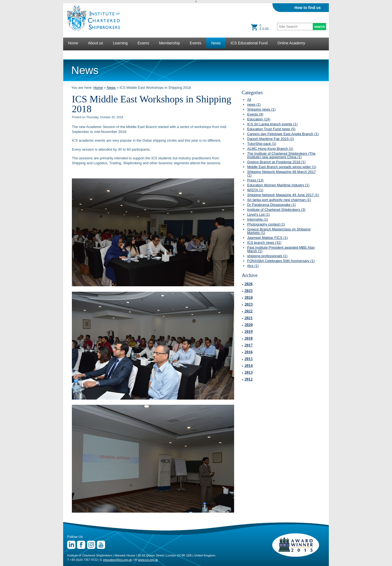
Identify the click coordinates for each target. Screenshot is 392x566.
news (254, 104)
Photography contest (266, 224)
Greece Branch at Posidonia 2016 (276, 162)
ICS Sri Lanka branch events (272, 124)
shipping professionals (267, 256)
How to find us (308, 8)
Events (196, 43)
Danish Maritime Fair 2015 (271, 139)
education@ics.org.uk (117, 560)
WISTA (255, 190)
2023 (249, 304)
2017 (249, 345)
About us (95, 43)
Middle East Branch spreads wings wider (282, 167)
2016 (249, 352)
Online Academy (291, 43)
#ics (253, 266)
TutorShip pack (262, 144)
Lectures (75, 54)
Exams (143, 43)
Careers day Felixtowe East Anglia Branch (283, 134)
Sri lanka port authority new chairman (279, 200)
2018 (249, 338)
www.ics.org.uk (148, 560)
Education (259, 119)
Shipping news (261, 109)
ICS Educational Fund (249, 43)
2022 (249, 311)
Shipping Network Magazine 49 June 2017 (283, 195)
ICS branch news (264, 243)
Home (73, 43)
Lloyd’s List (259, 214)
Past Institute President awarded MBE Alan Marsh (281, 249)
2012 (249, 379)
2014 (249, 366)
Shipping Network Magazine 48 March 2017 (281, 174)
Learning (120, 43)
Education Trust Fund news (271, 129)
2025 (249, 291)
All (249, 100)
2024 (249, 297)
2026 (249, 284)
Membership (169, 43)
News (216, 43)
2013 (249, 372)
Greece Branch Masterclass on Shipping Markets (279, 231)
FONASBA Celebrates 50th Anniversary (281, 261)
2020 (249, 325)
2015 (249, 359)
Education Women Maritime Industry (278, 185)
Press (255, 180)
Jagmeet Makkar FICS (267, 238)
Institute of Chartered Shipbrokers (276, 210)
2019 (249, 331)
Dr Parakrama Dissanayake (271, 205)
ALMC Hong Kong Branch (270, 149)
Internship (258, 219)
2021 (249, 318)
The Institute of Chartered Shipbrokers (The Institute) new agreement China (281, 155)
